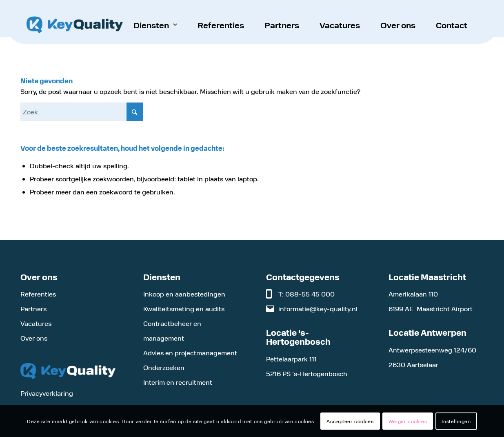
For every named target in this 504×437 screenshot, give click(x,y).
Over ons (34, 338)
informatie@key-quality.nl (318, 309)
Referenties (38, 294)
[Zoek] (82, 112)
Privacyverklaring (47, 393)
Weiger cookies (408, 421)
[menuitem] (155, 25)
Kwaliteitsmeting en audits (184, 309)
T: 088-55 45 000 (306, 294)
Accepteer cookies (350, 421)
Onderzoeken (164, 367)
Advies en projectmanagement (190, 353)
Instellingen (456, 421)
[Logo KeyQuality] (75, 25)
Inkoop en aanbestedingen (184, 294)
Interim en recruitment (178, 382)
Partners (33, 309)
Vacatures (36, 323)
